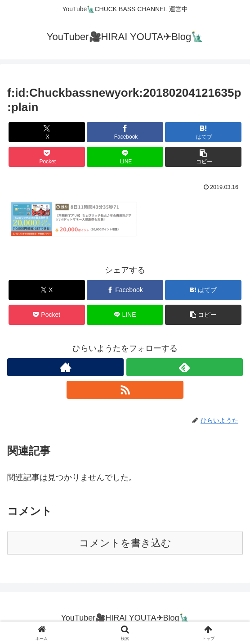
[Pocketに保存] (47, 157)
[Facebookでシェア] (125, 132)
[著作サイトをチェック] (65, 367)
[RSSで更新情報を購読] (125, 390)
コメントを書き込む (125, 543)
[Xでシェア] (47, 132)
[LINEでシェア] (125, 157)
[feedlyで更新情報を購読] (185, 367)
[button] (203, 157)
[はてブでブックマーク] (203, 132)
